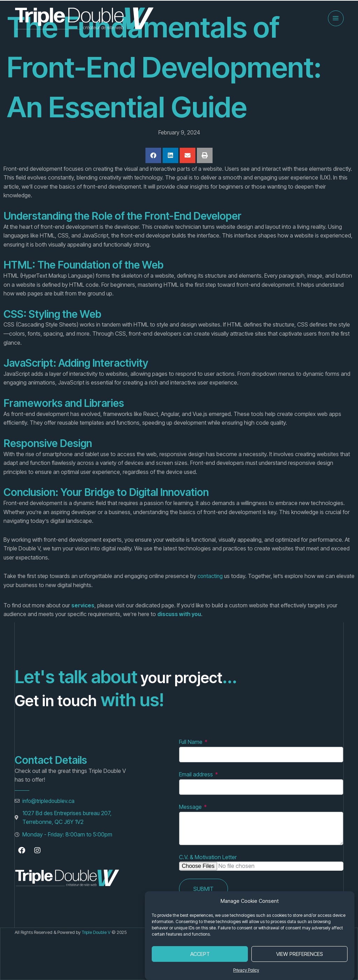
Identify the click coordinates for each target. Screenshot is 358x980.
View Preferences (300, 954)
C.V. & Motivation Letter (208, 857)
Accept (200, 954)
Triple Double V (97, 932)
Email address (197, 774)
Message (191, 807)
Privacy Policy (246, 970)
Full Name (191, 742)
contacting (211, 576)
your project (188, 677)
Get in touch (63, 700)
